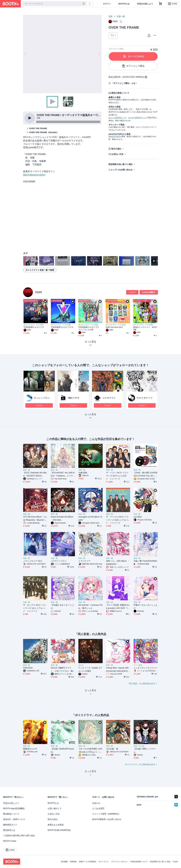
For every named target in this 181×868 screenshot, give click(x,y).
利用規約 (73, 862)
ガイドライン (104, 862)
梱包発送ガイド (10, 825)
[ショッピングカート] (160, 4)
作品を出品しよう (145, 4)
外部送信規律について (139, 862)
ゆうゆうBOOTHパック (137, 118)
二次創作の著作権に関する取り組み (19, 836)
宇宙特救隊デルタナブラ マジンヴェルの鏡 (90, 328)
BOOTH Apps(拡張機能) (14, 808)
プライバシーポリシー (120, 862)
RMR (39, 292)
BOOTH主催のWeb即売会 (59, 830)
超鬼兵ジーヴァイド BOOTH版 (145, 328)
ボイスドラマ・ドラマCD (33, 325)
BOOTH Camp (10, 841)
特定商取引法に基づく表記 (120, 164)
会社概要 (64, 862)
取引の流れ (116, 149)
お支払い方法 (117, 154)
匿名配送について (11, 814)
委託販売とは (9, 830)
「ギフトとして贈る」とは (123, 83)
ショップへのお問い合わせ (120, 170)
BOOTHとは (124, 4)
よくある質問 (98, 808)
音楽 (110, 16)
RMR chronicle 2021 (114, 327)
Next (99, 54)
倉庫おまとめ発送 (56, 825)
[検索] (84, 4)
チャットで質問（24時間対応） (106, 814)
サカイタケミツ (144, 398)
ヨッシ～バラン (42, 398)
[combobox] (54, 4)
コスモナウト (109, 398)
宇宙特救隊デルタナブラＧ (62, 327)
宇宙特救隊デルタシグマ (34, 327)
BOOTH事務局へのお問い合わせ (107, 819)
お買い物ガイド (55, 808)
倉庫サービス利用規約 (88, 862)
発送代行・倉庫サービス (14, 819)
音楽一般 (121, 16)
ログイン (107, 4)
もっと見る (90, 417)
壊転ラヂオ (74, 398)
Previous (25, 54)
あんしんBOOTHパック (118, 118)
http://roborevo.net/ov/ (34, 175)
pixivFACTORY (114, 136)
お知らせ (96, 803)
